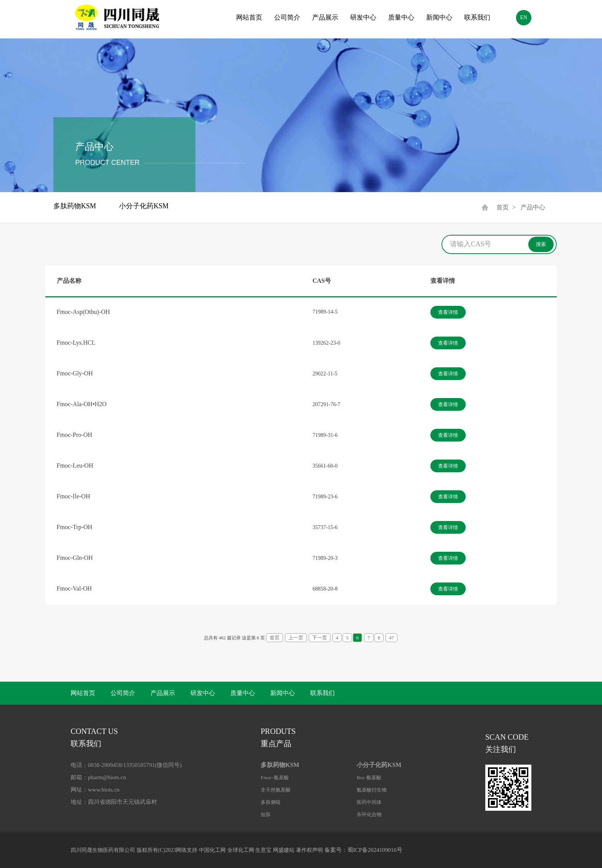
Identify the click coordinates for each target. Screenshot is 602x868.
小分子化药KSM (144, 206)
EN (524, 17)
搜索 (541, 244)
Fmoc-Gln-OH (75, 558)
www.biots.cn (104, 790)
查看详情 (448, 312)
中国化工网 (212, 850)
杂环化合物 (369, 814)
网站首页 (249, 17)
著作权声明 (309, 850)
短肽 (266, 814)
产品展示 (325, 17)
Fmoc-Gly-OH (75, 373)
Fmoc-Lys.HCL (76, 343)
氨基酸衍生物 (372, 790)
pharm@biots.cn (107, 777)
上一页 (296, 638)
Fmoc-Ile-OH (74, 496)
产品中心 (533, 207)
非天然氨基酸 (276, 790)
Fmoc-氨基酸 (275, 778)
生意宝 (263, 850)
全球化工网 (241, 850)
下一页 (320, 638)
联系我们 (477, 17)
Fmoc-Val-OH (74, 588)
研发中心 (363, 17)
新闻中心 (439, 17)
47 (391, 638)
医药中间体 (369, 802)
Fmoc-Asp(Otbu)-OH (84, 312)
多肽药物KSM (75, 206)
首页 (503, 207)
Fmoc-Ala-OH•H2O (82, 404)
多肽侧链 (271, 802)
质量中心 (401, 17)
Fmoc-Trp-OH (75, 527)
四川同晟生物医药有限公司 (103, 850)
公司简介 (287, 17)
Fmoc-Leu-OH (75, 466)
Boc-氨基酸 (369, 778)
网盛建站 (284, 850)
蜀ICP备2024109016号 (375, 850)
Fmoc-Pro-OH (74, 435)
